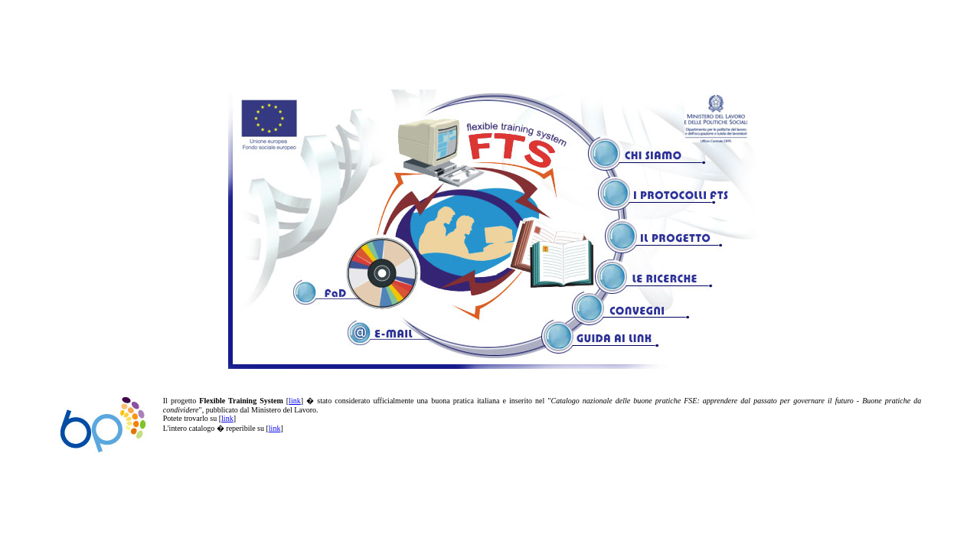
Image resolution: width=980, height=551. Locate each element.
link (295, 401)
